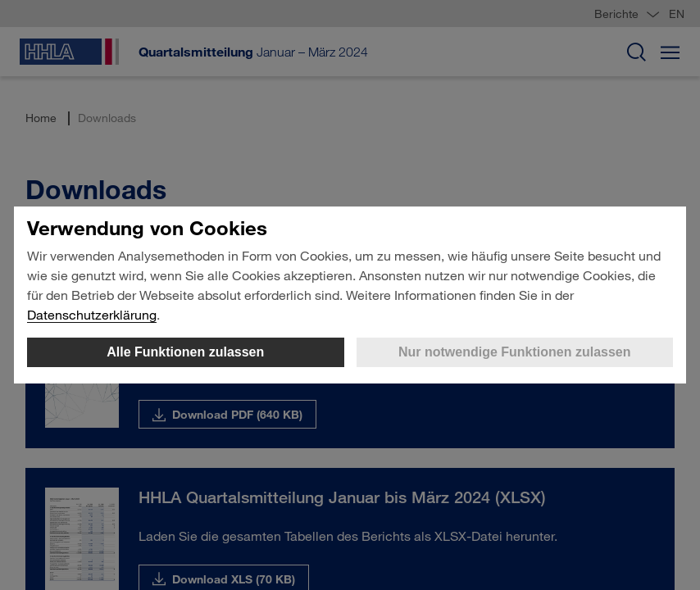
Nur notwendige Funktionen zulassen (515, 352)
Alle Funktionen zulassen (185, 352)
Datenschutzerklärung (92, 314)
